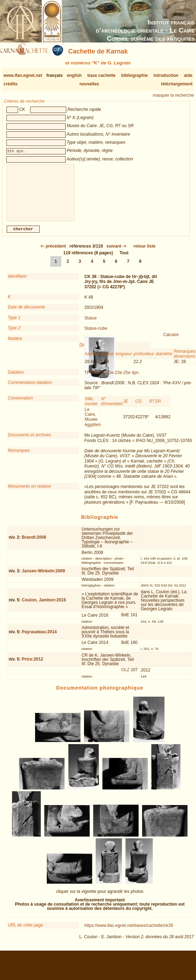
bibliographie (135, 75)
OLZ (125, 675)
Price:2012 (33, 665)
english (74, 75)
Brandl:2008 (34, 543)
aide (188, 75)
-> (116, 252)
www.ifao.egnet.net (23, 75)
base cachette (102, 75)
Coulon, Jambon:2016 (44, 606)
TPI (88, 378)
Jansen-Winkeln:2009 (44, 577)
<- (53, 252)
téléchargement (177, 84)
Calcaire (171, 340)
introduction (166, 75)
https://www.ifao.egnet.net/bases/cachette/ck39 (129, 931)
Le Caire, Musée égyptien (93, 423)
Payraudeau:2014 (40, 638)
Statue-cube (96, 334)
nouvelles (89, 84)
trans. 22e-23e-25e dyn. (117, 378)
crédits (10, 84)
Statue (91, 324)
